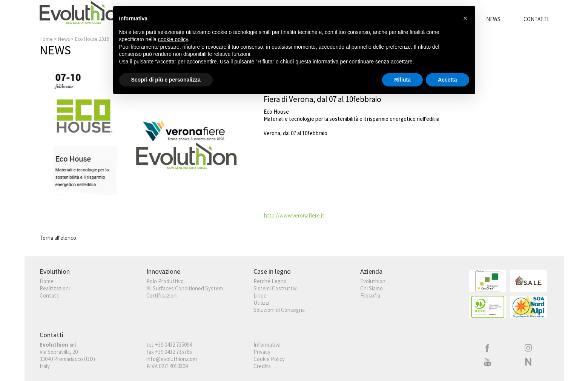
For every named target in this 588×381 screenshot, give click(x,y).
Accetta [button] (448, 80)
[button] (465, 18)
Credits (262, 366)
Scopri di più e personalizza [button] (166, 80)
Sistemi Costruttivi (276, 288)
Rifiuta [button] (402, 80)
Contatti (536, 19)
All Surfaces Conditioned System (185, 288)
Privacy (262, 352)
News (493, 19)
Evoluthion (373, 281)
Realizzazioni (55, 288)
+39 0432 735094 (173, 345)
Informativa (267, 345)
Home (46, 39)
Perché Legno (270, 281)
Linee (260, 295)
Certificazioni (162, 295)
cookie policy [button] (173, 39)
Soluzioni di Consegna (279, 310)
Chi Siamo (372, 288)
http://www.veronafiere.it (294, 215)
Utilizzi (261, 303)
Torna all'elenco (58, 238)
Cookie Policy (269, 359)
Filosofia (370, 295)
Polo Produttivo (165, 281)
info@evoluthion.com (172, 359)
